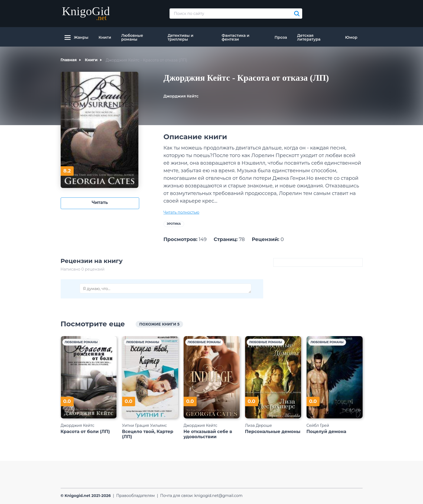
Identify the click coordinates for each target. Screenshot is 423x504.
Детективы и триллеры (180, 37)
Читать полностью (181, 212)
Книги (105, 37)
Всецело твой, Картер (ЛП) (148, 434)
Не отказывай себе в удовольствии (208, 434)
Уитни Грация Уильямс (145, 425)
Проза (281, 37)
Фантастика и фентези (235, 37)
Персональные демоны (273, 432)
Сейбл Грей (318, 425)
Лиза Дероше (259, 425)
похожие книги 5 (159, 324)
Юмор (351, 37)
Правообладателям (135, 496)
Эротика (174, 224)
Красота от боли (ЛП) (85, 432)
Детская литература (309, 37)
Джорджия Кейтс (181, 96)
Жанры (77, 37)
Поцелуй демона (326, 432)
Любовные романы (132, 37)
